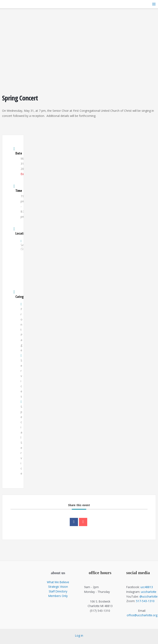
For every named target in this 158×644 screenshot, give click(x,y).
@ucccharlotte (149, 596)
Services (21, 376)
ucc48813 (147, 587)
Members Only (58, 596)
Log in (79, 635)
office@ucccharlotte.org (142, 615)
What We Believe (58, 582)
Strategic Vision (58, 587)
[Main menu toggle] (154, 4)
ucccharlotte (149, 592)
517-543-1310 (145, 601)
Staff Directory (58, 591)
